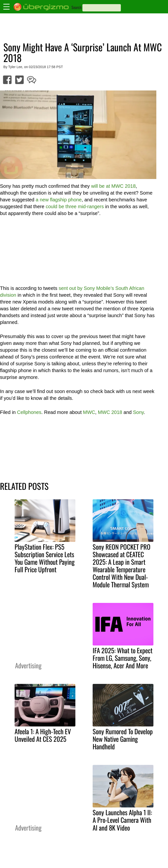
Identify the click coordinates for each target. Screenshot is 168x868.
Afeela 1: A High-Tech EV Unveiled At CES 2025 (43, 735)
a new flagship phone (59, 200)
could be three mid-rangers (75, 206)
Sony (138, 412)
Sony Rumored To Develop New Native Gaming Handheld (123, 739)
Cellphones (29, 412)
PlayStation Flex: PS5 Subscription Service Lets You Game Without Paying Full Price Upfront (45, 558)
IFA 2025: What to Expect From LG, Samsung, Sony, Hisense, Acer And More (123, 658)
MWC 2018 (110, 412)
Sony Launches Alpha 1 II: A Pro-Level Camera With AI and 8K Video (122, 820)
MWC (89, 412)
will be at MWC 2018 (113, 186)
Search (76, 7)
